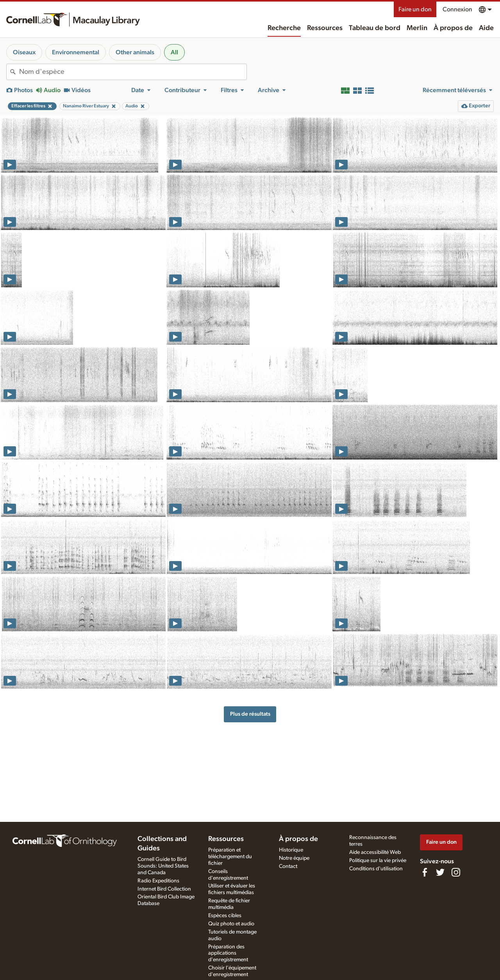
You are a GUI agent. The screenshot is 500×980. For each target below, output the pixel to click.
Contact (288, 866)
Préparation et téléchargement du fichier (230, 857)
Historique (291, 850)
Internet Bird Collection (164, 889)
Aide (486, 28)
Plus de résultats (250, 714)
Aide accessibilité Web (375, 852)
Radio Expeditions (158, 881)
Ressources (325, 28)
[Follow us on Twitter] (440, 872)
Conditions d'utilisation (376, 869)
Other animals (135, 52)
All (174, 52)
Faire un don (415, 9)
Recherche (284, 28)
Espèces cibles (225, 916)
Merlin (417, 28)
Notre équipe (294, 858)
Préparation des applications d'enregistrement (228, 953)
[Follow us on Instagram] (456, 872)
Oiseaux (24, 52)
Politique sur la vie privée (378, 861)
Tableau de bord (375, 28)
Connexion (457, 9)
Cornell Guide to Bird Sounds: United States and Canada (163, 866)
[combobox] (133, 72)
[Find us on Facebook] (425, 872)
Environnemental (76, 52)
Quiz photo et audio (231, 924)
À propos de (453, 28)
